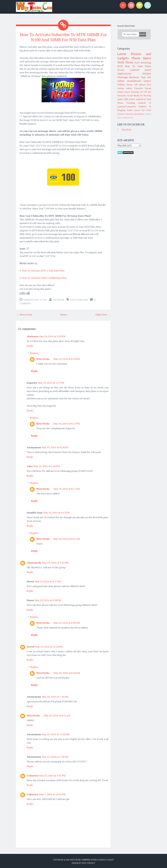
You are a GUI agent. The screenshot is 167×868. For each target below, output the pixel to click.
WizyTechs (59, 299)
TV (141, 95)
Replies (34, 353)
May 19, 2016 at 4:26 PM (55, 447)
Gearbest (121, 114)
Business (135, 92)
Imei (149, 99)
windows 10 (145, 106)
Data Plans (76, 299)
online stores (124, 92)
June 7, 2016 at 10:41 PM (52, 794)
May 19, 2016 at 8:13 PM (56, 512)
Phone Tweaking (126, 103)
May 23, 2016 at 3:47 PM (52, 775)
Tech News (125, 62)
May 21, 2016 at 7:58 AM (55, 756)
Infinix (129, 88)
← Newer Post (24, 314)
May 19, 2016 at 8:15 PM (67, 423)
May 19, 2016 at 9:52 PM (55, 562)
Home (64, 314)
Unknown (33, 775)
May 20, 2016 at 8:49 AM (67, 622)
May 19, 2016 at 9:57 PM (48, 581)
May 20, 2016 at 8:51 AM (57, 715)
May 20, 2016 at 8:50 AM (67, 673)
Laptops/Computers (127, 106)
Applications (124, 73)
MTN (86, 299)
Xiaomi (148, 88)
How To (130, 66)
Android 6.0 (141, 99)
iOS (136, 85)
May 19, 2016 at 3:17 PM (51, 382)
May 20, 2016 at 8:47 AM (67, 538)
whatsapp (122, 77)
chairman (33, 336)
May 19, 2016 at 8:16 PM (67, 359)
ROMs (149, 110)
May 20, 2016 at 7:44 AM (55, 696)
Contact (102, 859)
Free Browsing (143, 62)
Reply (30, 345)
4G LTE (144, 92)
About (111, 859)
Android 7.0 (145, 103)
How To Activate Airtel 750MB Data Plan (44, 278)
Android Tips (139, 110)
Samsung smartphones (135, 114)
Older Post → (103, 314)
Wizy (84, 863)
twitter (132, 99)
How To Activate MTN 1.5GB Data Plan (43, 270)
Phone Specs (141, 58)
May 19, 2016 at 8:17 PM (67, 488)
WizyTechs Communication (83, 859)
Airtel (148, 70)
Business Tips (137, 77)
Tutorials (138, 88)
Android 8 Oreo (127, 118)
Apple (120, 99)
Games (147, 81)
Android (134, 70)
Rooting (147, 95)
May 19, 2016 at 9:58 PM (48, 600)
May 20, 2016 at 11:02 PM (56, 734)
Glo (149, 77)
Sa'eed (31, 646)
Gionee (130, 85)
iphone (142, 85)
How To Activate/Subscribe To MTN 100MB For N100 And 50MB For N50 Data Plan (63, 37)
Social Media (133, 95)
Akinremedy (34, 562)
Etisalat (147, 73)
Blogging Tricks (125, 110)
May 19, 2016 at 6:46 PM (47, 466)
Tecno (121, 70)
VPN (126, 99)
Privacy (91, 863)
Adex (30, 466)
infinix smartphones (129, 81)
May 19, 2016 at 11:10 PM (49, 646)
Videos (121, 84)
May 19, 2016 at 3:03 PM (52, 336)
